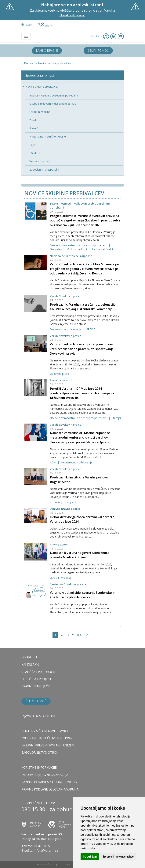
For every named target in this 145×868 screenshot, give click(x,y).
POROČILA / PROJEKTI (37, 679)
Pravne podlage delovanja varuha (50, 789)
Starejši (116, 418)
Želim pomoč (98, 51)
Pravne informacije (47, 864)
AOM (53, 462)
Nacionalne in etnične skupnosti (71, 256)
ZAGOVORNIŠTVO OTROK (40, 753)
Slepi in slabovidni (102, 249)
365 (79, 635)
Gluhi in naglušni (77, 249)
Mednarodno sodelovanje (66, 329)
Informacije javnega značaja (45, 775)
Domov (29, 63)
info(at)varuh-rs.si (47, 851)
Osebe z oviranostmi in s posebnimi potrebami (79, 245)
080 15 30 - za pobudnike (52, 809)
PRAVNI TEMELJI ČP (36, 686)
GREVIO (91, 329)
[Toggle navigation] (26, 36)
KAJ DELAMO (31, 664)
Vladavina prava (59, 374)
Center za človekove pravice (68, 584)
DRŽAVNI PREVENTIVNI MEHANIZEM (48, 745)
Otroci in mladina (60, 578)
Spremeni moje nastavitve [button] (118, 857)
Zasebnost (70, 864)
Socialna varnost (61, 380)
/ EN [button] (96, 36)
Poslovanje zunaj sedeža (65, 502)
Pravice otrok (59, 544)
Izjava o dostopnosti (39, 716)
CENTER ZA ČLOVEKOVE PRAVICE (45, 731)
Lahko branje (47, 51)
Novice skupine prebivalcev (55, 63)
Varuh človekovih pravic (65, 296)
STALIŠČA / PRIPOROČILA (39, 672)
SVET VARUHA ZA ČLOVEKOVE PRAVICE (49, 738)
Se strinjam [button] (90, 857)
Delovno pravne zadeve (65, 509)
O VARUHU (29, 657)
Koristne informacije (39, 768)
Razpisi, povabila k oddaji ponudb (49, 782)
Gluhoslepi (57, 249)
